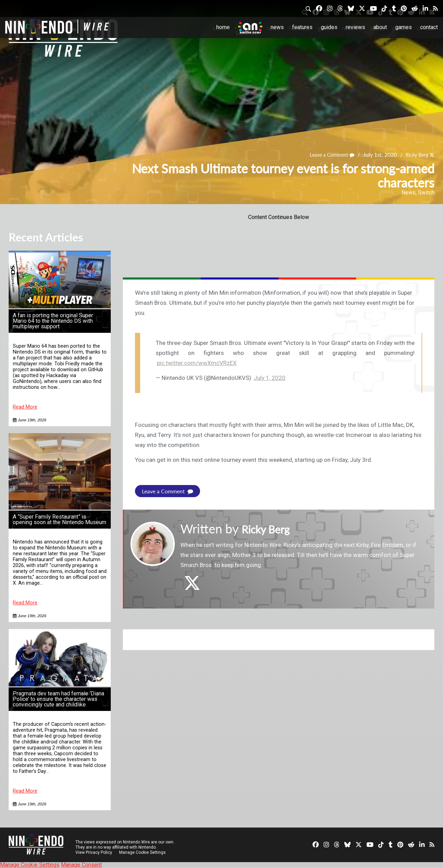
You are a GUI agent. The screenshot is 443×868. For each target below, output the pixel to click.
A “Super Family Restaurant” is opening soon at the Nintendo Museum (60, 519)
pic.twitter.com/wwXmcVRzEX (197, 363)
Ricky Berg (415, 155)
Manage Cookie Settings (143, 852)
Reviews (355, 27)
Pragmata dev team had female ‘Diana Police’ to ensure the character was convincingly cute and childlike (58, 699)
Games (404, 27)
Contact (429, 27)
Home (223, 27)
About (380, 27)
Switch (426, 193)
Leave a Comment (326, 155)
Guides (329, 27)
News (277, 27)
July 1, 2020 (270, 378)
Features (302, 27)
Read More (25, 407)
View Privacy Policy (94, 852)
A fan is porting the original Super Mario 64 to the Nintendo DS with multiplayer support (53, 321)
